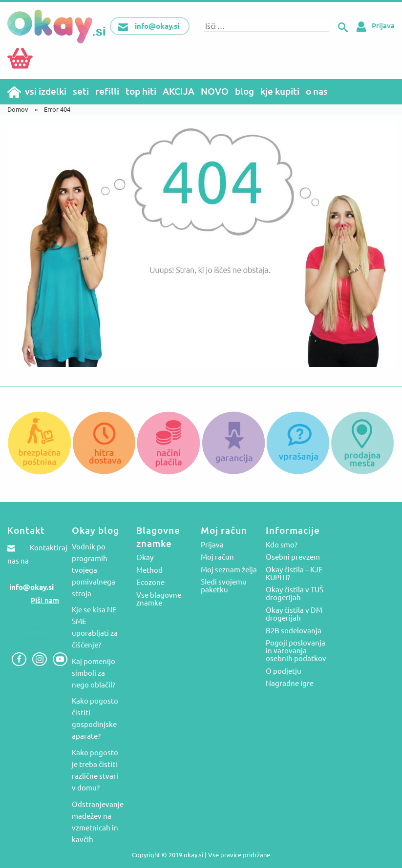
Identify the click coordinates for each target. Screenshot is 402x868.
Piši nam (45, 600)
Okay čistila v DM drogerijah (294, 614)
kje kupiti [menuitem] (280, 91)
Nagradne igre (290, 684)
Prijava (374, 26)
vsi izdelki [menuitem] (46, 91)
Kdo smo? (282, 545)
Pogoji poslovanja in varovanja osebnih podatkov (296, 651)
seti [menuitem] (81, 91)
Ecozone (150, 583)
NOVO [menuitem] (215, 91)
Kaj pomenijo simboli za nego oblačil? (94, 673)
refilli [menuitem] (107, 91)
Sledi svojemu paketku (224, 586)
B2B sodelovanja (294, 631)
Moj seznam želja (229, 570)
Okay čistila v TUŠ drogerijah (295, 594)
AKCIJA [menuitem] (179, 91)
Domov (18, 109)
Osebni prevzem (293, 557)
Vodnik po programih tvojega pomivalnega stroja (94, 570)
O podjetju (284, 671)
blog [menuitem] (244, 91)
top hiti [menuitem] (141, 91)
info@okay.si (32, 587)
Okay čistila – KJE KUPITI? (294, 574)
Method (149, 570)
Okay (145, 558)
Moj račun (217, 557)
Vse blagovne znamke (159, 599)
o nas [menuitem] (317, 91)
